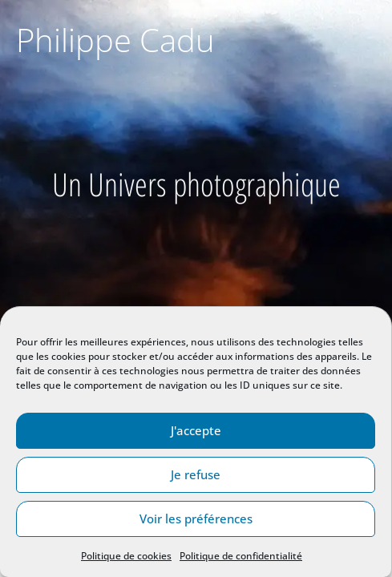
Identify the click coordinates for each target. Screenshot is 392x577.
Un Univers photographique (196, 184)
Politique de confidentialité (241, 556)
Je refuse (196, 474)
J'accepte (196, 430)
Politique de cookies (126, 556)
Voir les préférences (196, 518)
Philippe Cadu (115, 40)
